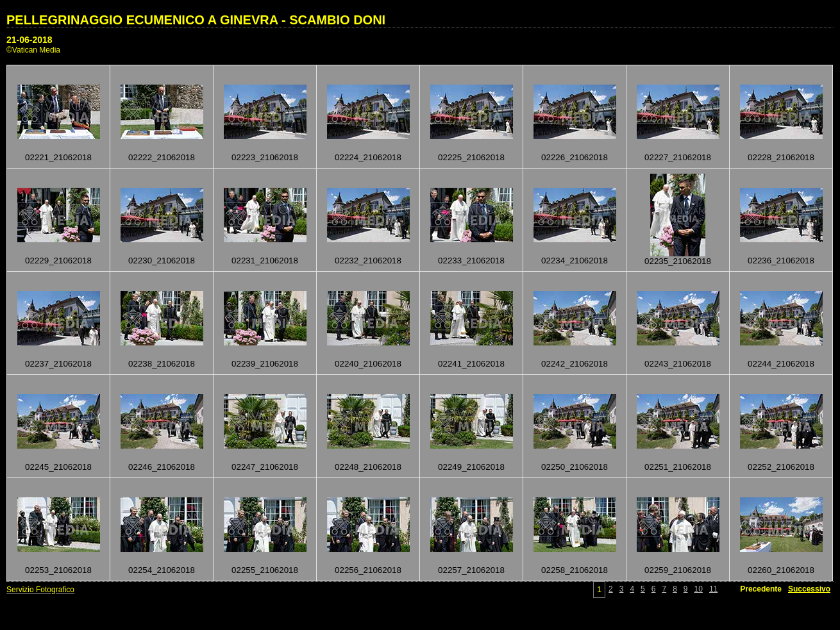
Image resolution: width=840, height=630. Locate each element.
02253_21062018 (58, 570)
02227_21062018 (678, 157)
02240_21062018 (368, 364)
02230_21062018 (162, 261)
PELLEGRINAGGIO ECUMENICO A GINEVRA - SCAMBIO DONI (196, 20)
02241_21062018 (471, 364)
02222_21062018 (162, 157)
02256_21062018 (368, 570)
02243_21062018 (678, 364)
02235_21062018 (678, 261)
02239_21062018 (265, 364)
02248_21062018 (368, 467)
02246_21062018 (162, 467)
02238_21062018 (162, 364)
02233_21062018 (471, 261)
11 (713, 589)
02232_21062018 (368, 261)
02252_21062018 (781, 467)
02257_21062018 (471, 570)
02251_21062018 (678, 467)
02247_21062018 (265, 467)
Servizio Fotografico (40, 590)
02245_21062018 (58, 467)
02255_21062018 (265, 570)
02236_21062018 (781, 261)
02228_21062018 (781, 157)
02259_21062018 (678, 570)
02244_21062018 (781, 364)
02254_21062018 (162, 570)
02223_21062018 (265, 157)
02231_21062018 (265, 261)
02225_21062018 (471, 157)
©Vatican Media (33, 50)
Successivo (809, 589)
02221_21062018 (58, 157)
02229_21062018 (58, 261)
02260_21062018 (781, 570)
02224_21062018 (368, 157)
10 (699, 589)
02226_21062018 (575, 157)
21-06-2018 (29, 40)
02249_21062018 (471, 467)
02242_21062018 (575, 364)
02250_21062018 (575, 467)
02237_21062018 (58, 364)
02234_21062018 (575, 261)
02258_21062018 (575, 570)
